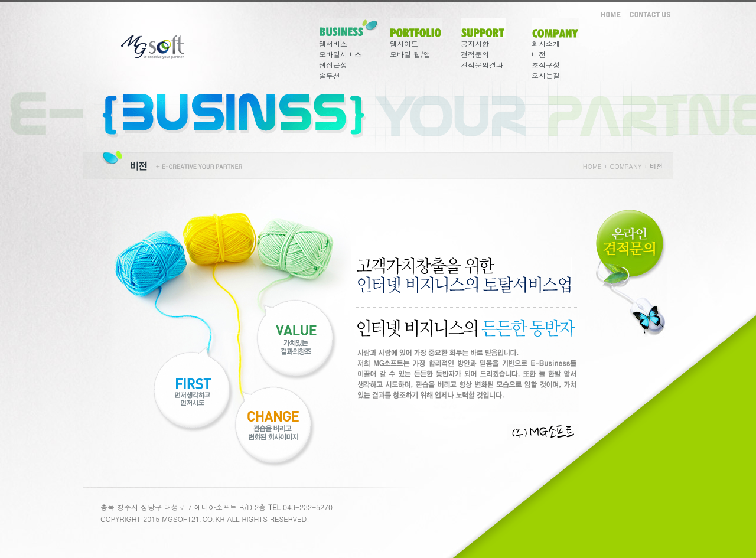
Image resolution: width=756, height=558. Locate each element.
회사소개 (546, 43)
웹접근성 (333, 65)
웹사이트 (404, 43)
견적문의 (475, 54)
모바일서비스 (340, 54)
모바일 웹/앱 (410, 54)
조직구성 (546, 65)
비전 (539, 54)
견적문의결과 (482, 65)
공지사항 (475, 43)
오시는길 (546, 75)
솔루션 (330, 75)
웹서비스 (333, 43)
